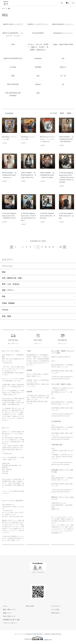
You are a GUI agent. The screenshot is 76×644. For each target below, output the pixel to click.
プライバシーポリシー (9, 624)
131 (60, 247)
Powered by (38, 639)
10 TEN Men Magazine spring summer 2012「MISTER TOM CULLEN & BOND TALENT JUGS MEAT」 (66, 177)
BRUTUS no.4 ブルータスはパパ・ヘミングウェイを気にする (47, 139)
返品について (6, 614)
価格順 (62, 113)
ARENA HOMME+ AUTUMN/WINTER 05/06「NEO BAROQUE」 (66, 139)
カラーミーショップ (20, 635)
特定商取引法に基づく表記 (10, 620)
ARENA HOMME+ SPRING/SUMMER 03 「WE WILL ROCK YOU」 (28, 175)
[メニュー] (73, 3)
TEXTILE (6, 311)
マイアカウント (55, 607)
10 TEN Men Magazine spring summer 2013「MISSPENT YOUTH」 (9, 216)
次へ (64, 247)
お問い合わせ (54, 614)
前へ (12, 247)
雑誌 (9, 8)
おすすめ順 (53, 113)
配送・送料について (8, 610)
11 (49, 247)
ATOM (32, 607)
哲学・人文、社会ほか (11, 284)
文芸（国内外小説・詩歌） (13, 278)
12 (53, 247)
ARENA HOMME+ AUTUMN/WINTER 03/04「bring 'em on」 (9, 175)
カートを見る (54, 610)
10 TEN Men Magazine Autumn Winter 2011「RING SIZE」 (47, 216)
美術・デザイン (8, 290)
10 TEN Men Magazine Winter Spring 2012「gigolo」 (66, 216)
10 (46, 247)
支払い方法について (8, 617)
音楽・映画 (6, 317)
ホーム (4, 8)
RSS (27, 607)
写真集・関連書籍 (9, 304)
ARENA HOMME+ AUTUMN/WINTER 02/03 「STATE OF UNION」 (47, 175)
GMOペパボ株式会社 (45, 635)
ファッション (7, 266)
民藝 (4, 296)
